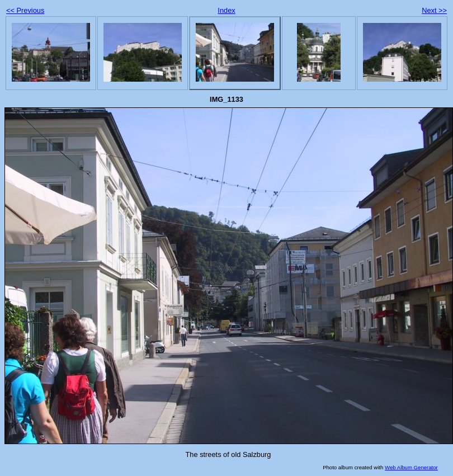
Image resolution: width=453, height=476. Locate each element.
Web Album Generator (411, 467)
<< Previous (25, 10)
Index (226, 10)
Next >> (434, 10)
